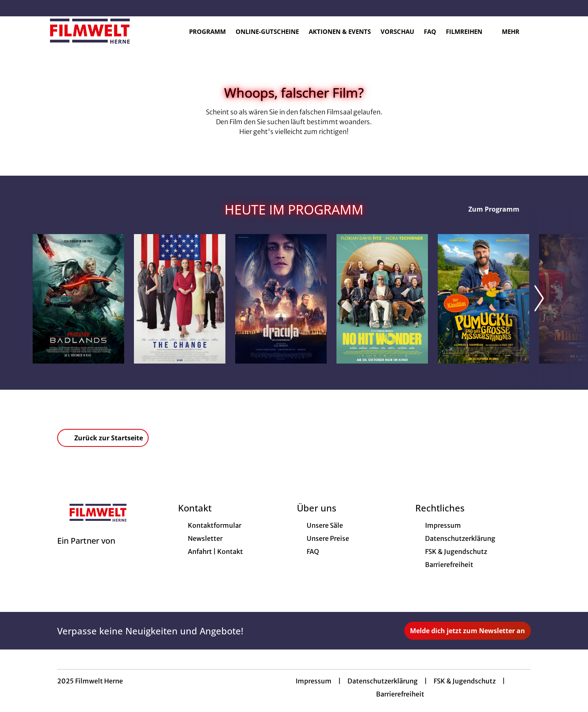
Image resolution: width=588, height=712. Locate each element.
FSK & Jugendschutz (465, 681)
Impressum (314, 681)
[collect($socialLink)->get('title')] (15, 8)
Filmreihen (469, 31)
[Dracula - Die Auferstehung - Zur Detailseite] (281, 299)
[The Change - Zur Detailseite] (180, 299)
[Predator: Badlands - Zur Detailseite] (78, 299)
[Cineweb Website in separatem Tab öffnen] (86, 551)
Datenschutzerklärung (383, 681)
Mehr (516, 31)
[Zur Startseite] (90, 31)
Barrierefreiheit (400, 694)
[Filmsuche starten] (547, 31)
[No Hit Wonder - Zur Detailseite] (382, 299)
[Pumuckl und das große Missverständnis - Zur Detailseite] (483, 299)
